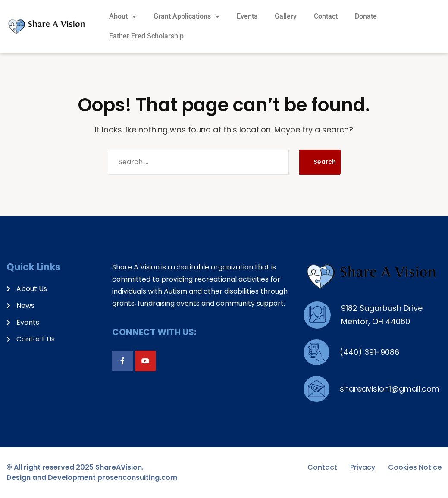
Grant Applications (186, 16)
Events (247, 16)
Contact (326, 16)
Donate (366, 16)
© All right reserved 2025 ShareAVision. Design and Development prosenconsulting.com (92, 472)
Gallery (286, 16)
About (123, 16)
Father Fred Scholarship (146, 36)
